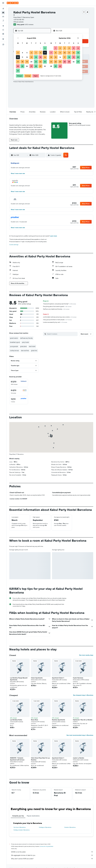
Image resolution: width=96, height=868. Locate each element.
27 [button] (31, 66)
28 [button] (36, 66)
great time (34, 351)
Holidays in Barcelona (45, 827)
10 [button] (18, 57)
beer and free (25, 351)
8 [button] (40, 53)
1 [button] (40, 48)
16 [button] (45, 57)
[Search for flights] (3, 9)
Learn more (53, 236)
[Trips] (3, 39)
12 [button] (27, 57)
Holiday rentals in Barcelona (21, 830)
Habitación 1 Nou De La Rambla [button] (83, 720)
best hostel (32, 346)
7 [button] (36, 53)
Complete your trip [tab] (18, 816)
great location (14, 338)
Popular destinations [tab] (33, 816)
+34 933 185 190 (19, 20)
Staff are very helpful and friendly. (56, 309)
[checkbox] (19, 383)
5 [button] (27, 53)
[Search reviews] (62, 334)
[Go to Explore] (3, 26)
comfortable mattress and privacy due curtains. (60, 317)
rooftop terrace (14, 351)
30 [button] (45, 66)
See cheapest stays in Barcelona (83, 695)
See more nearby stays (86, 655)
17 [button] (18, 62)
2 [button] (45, 48)
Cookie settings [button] (14, 245)
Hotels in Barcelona (70, 827)
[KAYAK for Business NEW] (3, 34)
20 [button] (31, 62)
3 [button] (18, 53)
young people (14, 346)
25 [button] (22, 66)
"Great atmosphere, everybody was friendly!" (59, 304)
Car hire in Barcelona (19, 827)
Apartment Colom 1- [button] (58, 678)
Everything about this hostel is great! (57, 306)
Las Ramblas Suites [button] (16, 720)
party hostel (25, 342)
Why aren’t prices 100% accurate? (52, 859)
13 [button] (31, 57)
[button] (3, 3)
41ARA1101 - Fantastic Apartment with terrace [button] (17, 759)
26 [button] (27, 66)
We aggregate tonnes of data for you (52, 855)
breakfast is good (15, 342)
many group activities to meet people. (57, 320)
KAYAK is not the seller (52, 852)
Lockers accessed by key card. (55, 322)
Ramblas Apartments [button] (58, 720)
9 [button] (45, 53)
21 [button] (36, 62)
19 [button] (27, 62)
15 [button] (40, 57)
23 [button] (45, 62)
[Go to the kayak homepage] (13, 3)
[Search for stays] (3, 13)
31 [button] (18, 71)
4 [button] (22, 53)
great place (23, 346)
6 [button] (31, 53)
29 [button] (40, 66)
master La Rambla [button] (79, 758)
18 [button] (22, 62)
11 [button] (22, 57)
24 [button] (18, 66)
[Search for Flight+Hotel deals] (3, 20)
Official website (18, 22)
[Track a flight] (3, 30)
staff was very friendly (26, 338)
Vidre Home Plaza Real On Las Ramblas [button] (40, 759)
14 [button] (36, 57)
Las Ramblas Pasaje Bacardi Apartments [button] (19, 679)
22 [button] (40, 62)
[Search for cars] (3, 17)
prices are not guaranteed (47, 846)
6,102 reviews (29, 24)
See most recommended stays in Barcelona (80, 735)
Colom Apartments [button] (37, 678)
